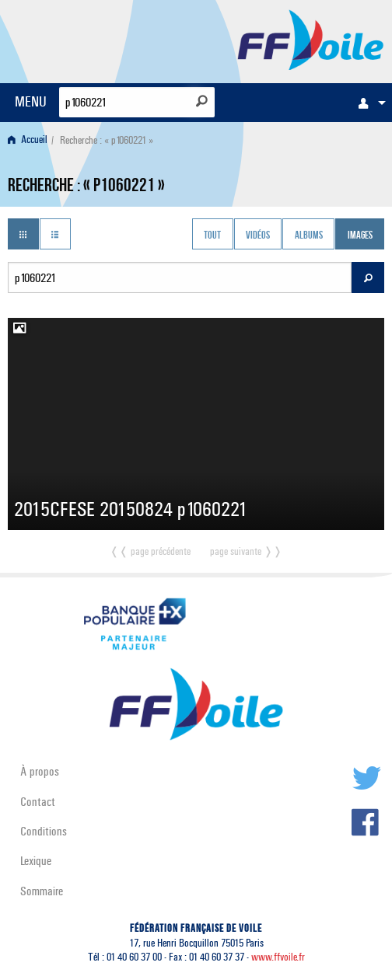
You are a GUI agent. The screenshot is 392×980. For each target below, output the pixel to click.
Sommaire (42, 891)
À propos (40, 771)
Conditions (44, 831)
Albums (309, 235)
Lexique (36, 861)
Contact (38, 802)
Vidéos (258, 235)
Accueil (28, 140)
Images (360, 235)
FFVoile (311, 39)
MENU (31, 101)
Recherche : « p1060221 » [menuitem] (107, 140)
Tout (212, 235)
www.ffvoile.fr (278, 957)
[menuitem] (368, 103)
